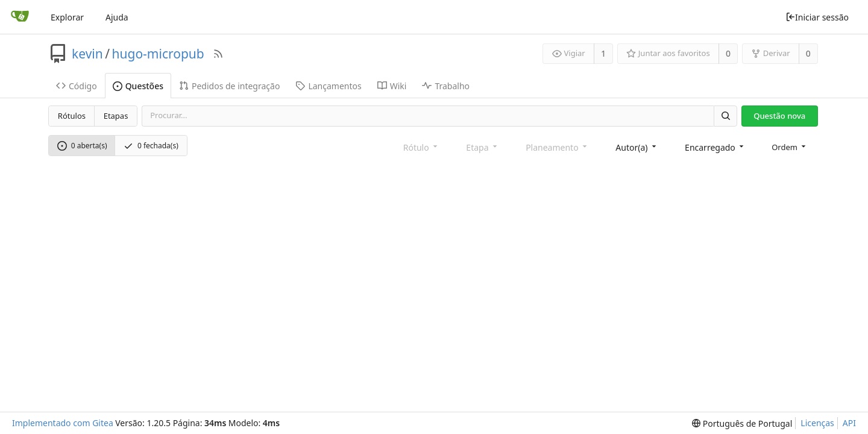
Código (77, 86)
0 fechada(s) (151, 146)
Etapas (116, 116)
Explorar (67, 17)
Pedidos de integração (229, 86)
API (849, 423)
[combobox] (637, 147)
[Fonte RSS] (218, 54)
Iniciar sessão (817, 17)
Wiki (392, 86)
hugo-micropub (158, 54)
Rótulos (72, 116)
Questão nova (779, 116)
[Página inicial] (20, 17)
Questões (138, 86)
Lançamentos (328, 86)
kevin (87, 54)
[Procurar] (725, 116)
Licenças (817, 423)
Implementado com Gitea (63, 423)
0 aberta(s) (82, 146)
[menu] (790, 147)
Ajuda (117, 17)
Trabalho (446, 86)
